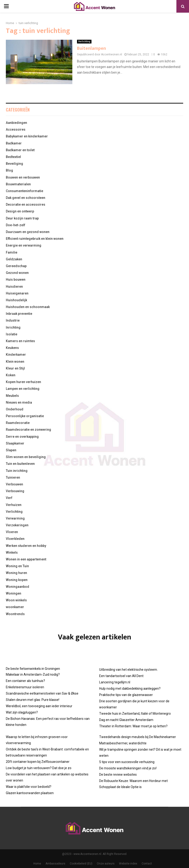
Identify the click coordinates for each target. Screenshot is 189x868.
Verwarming (15, 518)
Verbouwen (14, 484)
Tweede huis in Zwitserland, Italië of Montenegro (135, 714)
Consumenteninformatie (24, 191)
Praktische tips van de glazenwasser (126, 695)
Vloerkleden (15, 539)
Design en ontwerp (20, 211)
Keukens (12, 348)
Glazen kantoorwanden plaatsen (30, 793)
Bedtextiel (13, 157)
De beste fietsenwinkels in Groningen (33, 669)
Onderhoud (15, 409)
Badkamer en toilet (20, 150)
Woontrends (15, 614)
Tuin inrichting (17, 471)
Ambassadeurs (55, 864)
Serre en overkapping (22, 437)
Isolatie (12, 334)
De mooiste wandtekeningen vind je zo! (128, 768)
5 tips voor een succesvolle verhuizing (127, 762)
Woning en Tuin (17, 566)
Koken (11, 375)
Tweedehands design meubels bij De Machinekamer (138, 737)
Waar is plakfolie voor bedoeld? (29, 787)
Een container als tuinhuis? (25, 681)
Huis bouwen (16, 280)
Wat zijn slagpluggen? (22, 712)
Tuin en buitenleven (20, 464)
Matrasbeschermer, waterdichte (123, 743)
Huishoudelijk (16, 300)
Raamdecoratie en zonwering (28, 430)
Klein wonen (15, 362)
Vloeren (12, 532)
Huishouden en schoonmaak (28, 307)
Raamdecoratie (18, 423)
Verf (9, 498)
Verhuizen (14, 505)
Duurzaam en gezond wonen (28, 232)
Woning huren (16, 573)
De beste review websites (118, 775)
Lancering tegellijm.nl (115, 682)
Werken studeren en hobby (26, 546)
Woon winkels (16, 600)
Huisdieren (14, 287)
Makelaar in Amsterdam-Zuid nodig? (33, 674)
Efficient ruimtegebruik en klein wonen (35, 239)
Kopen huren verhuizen (23, 382)
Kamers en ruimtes (20, 341)
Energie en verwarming (24, 245)
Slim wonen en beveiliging (26, 457)
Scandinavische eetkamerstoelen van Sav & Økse (42, 693)
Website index (128, 864)
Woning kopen (17, 580)
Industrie (13, 320)
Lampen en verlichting (23, 389)
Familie (12, 252)
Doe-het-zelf (16, 225)
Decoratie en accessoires (26, 204)
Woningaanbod (17, 587)
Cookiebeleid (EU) (81, 864)
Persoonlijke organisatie (25, 416)
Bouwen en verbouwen (23, 177)
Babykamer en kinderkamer (27, 136)
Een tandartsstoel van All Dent (121, 676)
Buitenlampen (91, 48)
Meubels (12, 396)
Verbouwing (15, 491)
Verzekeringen (17, 525)
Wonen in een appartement (26, 559)
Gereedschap (16, 266)
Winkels (12, 552)
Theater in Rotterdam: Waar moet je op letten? (133, 726)
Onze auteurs (106, 864)
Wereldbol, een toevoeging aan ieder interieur (39, 706)
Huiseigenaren (17, 293)
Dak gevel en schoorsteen (26, 198)
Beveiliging (14, 164)
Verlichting (84, 41)
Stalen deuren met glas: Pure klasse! (33, 700)
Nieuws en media (19, 402)
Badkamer (14, 143)
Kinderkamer (16, 355)
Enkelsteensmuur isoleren (25, 687)
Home (37, 864)
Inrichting (13, 327)
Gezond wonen (17, 273)
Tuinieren (13, 477)
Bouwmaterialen (18, 184)
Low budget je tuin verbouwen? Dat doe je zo (39, 768)
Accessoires (16, 129)
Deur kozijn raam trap (22, 218)
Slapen (11, 450)
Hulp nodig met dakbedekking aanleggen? (130, 689)
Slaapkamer (15, 443)
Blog (9, 170)
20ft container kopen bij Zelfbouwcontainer (38, 762)
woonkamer (15, 607)
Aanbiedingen (16, 123)
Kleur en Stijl (15, 368)
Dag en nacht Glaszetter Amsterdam (126, 720)
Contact (147, 864)
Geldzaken (14, 259)
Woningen (14, 593)
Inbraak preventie (19, 314)
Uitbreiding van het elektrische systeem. (128, 670)
